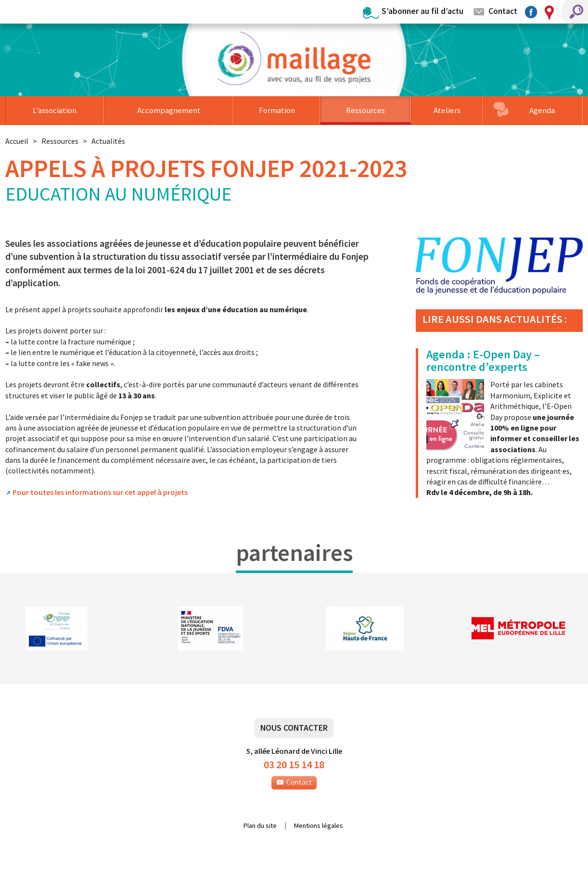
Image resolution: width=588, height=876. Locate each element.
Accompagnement (169, 110)
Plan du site (260, 826)
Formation (277, 110)
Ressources (365, 110)
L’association (55, 110)
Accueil (17, 141)
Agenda (542, 110)
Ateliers (447, 110)
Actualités (108, 141)
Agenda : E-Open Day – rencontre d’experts (483, 361)
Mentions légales (319, 826)
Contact (503, 11)
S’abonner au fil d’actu (422, 11)
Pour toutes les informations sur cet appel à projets (100, 492)
